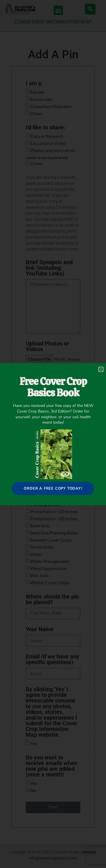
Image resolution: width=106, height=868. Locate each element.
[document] (53, 434)
